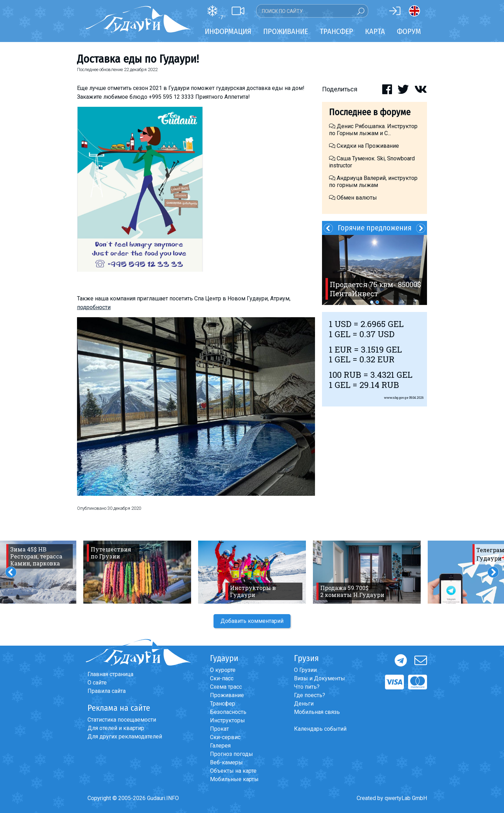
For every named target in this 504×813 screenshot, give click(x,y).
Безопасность (228, 712)
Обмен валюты (353, 198)
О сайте (97, 683)
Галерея (220, 746)
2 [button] (377, 302)
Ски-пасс (222, 678)
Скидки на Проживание (364, 146)
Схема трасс (226, 687)
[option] (374, 270)
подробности (94, 307)
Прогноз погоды (232, 754)
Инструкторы (227, 720)
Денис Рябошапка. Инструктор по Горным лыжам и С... (373, 130)
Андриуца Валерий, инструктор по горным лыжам (373, 182)
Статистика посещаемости (122, 720)
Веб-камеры (226, 762)
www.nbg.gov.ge (396, 398)
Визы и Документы (320, 678)
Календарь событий (320, 729)
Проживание (227, 695)
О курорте (223, 670)
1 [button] (372, 302)
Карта (375, 31)
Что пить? (307, 687)
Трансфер (223, 704)
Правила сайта (107, 691)
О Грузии (305, 670)
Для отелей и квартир (116, 728)
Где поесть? (310, 695)
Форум (409, 31)
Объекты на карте (233, 771)
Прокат (219, 729)
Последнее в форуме (370, 112)
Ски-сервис (225, 737)
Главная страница (110, 674)
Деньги (304, 704)
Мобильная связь (317, 712)
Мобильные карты (234, 779)
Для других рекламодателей (125, 736)
